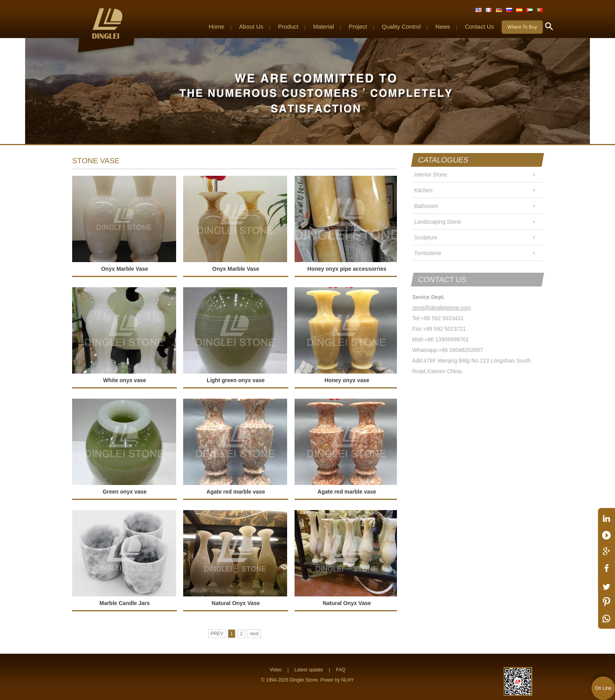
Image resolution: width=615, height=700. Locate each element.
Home (217, 26)
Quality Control (401, 26)
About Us (251, 26)
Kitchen (423, 190)
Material (323, 26)
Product (288, 26)
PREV (217, 634)
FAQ (341, 670)
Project (358, 26)
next (254, 634)
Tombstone (428, 253)
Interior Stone (431, 175)
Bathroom (426, 206)
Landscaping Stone (438, 222)
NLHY (348, 680)
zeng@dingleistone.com (442, 308)
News (443, 26)
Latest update (309, 670)
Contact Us (479, 26)
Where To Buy (522, 27)
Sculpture (426, 237)
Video (275, 670)
